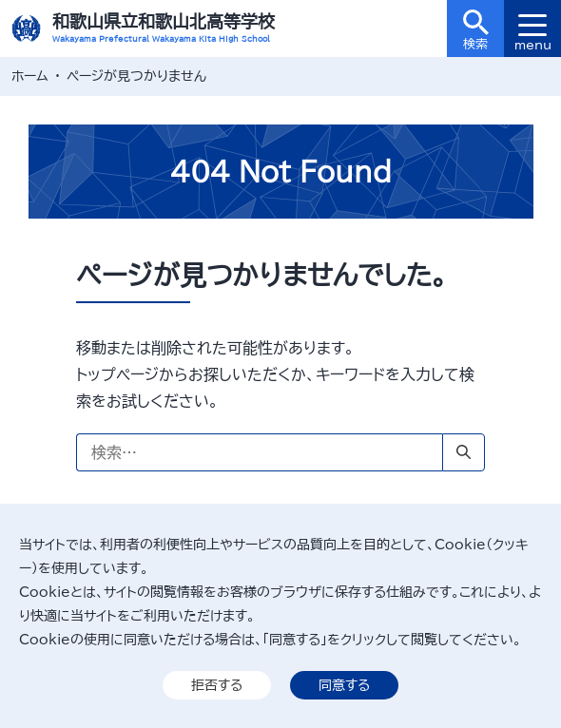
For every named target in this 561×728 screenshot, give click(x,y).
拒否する (217, 685)
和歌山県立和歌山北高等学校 (164, 21)
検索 (476, 30)
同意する (344, 685)
